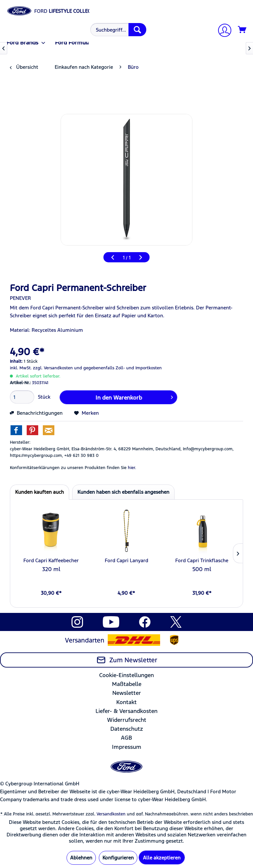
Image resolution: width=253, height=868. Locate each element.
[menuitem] (117, 30)
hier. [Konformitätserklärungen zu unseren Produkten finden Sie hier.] (132, 468)
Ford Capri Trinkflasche (202, 560)
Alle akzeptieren (162, 858)
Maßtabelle (127, 684)
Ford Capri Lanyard (126, 560)
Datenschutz (127, 729)
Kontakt (126, 702)
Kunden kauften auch (40, 492)
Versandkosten (111, 814)
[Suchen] (137, 30)
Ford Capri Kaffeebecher (51, 560)
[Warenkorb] (242, 30)
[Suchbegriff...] (118, 30)
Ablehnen (81, 858)
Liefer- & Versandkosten (126, 711)
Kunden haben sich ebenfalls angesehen (123, 492)
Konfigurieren (118, 858)
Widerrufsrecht (127, 720)
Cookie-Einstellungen (126, 675)
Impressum (127, 747)
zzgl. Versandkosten (53, 368)
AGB (126, 738)
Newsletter (127, 693)
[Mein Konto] (222, 31)
